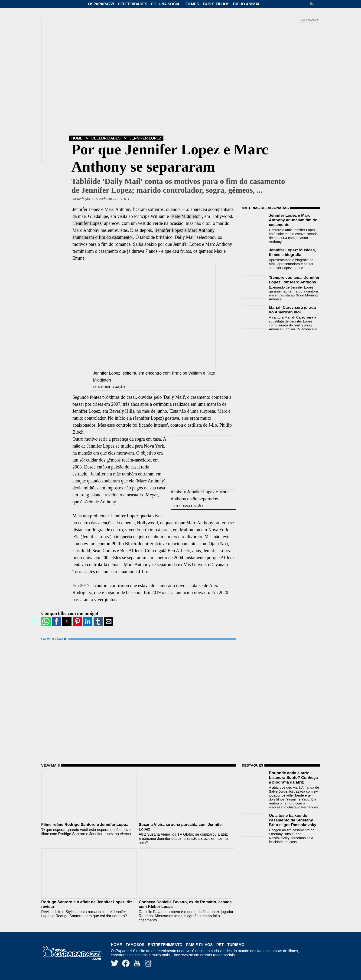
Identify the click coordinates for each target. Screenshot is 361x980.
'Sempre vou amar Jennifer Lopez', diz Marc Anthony (294, 280)
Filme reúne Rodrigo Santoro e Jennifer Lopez (85, 825)
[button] (313, 4)
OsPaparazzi (101, 4)
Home (77, 138)
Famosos (135, 945)
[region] (277, 364)
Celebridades (133, 4)
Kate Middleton (186, 216)
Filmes (192, 4)
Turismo (236, 945)
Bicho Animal (247, 4)
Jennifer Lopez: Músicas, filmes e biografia (292, 252)
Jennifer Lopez (145, 138)
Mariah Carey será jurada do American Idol (292, 310)
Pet (220, 945)
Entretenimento (165, 945)
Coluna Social (166, 4)
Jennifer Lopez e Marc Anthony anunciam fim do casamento (293, 220)
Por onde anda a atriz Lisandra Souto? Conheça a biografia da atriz (293, 778)
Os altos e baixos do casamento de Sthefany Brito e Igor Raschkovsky (293, 820)
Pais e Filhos (216, 4)
